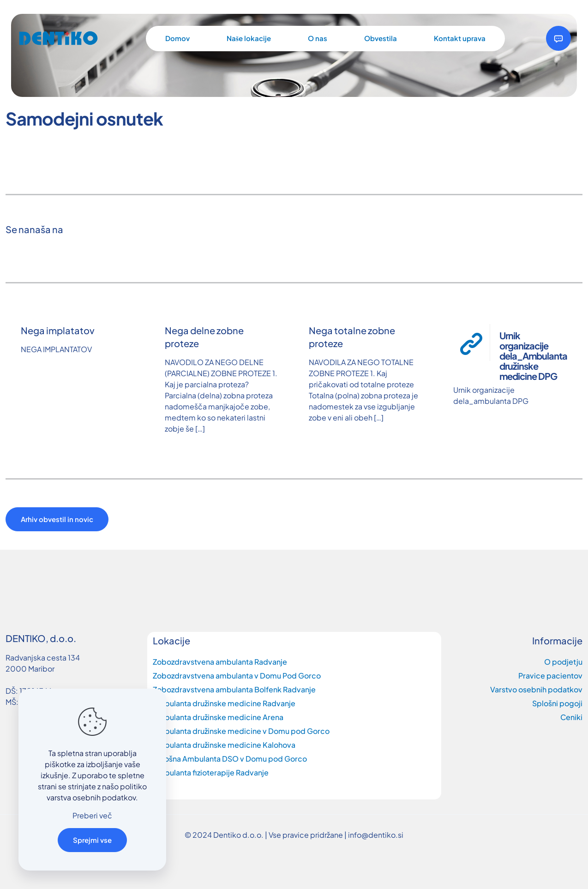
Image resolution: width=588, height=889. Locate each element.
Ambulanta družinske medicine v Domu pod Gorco (241, 731)
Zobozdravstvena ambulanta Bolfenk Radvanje (234, 689)
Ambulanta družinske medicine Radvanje (224, 703)
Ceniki (571, 717)
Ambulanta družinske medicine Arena (218, 717)
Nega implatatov (58, 330)
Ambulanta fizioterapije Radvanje (211, 772)
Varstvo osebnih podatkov (536, 689)
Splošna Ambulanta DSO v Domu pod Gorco (230, 759)
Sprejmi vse (92, 840)
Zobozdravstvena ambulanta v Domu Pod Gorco (237, 676)
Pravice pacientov (550, 676)
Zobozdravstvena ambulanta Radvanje (220, 662)
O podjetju (563, 662)
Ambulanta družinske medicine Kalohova (224, 745)
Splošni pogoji (557, 703)
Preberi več (92, 815)
